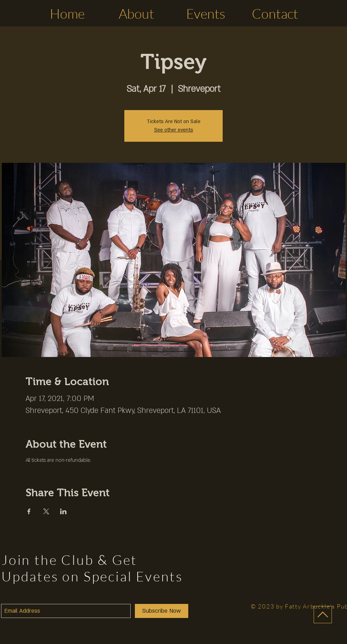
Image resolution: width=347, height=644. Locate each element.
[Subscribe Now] (162, 611)
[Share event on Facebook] (29, 511)
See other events (174, 130)
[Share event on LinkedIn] (63, 511)
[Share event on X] (46, 511)
